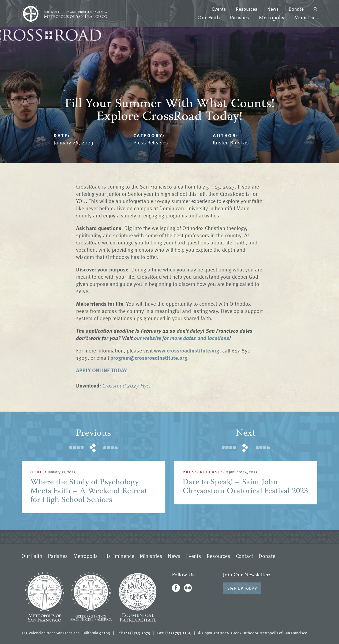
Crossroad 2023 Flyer (127, 385)
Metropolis (271, 18)
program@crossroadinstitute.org (149, 358)
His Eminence (119, 556)
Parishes (239, 18)
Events (219, 9)
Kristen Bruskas (231, 142)
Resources (247, 9)
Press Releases (151, 142)
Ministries (306, 18)
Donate (296, 9)
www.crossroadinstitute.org (187, 350)
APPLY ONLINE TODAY (101, 370)
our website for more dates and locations (182, 338)
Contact (244, 556)
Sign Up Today (242, 588)
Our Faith (209, 18)
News (273, 9)
